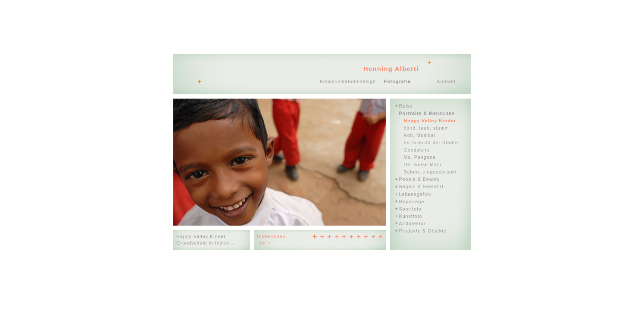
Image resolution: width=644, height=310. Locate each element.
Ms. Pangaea (420, 157)
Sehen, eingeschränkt (430, 172)
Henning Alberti (391, 69)
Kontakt (446, 81)
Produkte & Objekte (423, 231)
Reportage (412, 201)
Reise (406, 106)
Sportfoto (410, 209)
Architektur (413, 223)
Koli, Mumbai (420, 135)
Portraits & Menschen (427, 113)
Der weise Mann (424, 164)
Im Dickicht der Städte (431, 143)
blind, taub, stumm (427, 128)
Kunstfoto (411, 216)
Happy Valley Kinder (430, 121)
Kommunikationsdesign (348, 81)
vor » (265, 243)
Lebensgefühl (416, 194)
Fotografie (397, 81)
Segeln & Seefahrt (422, 186)
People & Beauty (419, 179)
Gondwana (417, 150)
